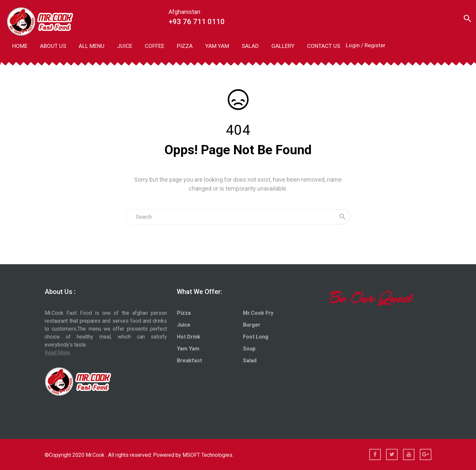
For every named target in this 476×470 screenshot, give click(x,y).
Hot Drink (189, 337)
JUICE (125, 46)
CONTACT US (324, 46)
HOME (20, 46)
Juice (184, 325)
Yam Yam (188, 349)
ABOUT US (53, 46)
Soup (249, 349)
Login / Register (366, 45)
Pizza (184, 313)
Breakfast (189, 361)
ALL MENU (92, 46)
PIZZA (185, 46)
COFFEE (155, 46)
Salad (250, 361)
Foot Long (256, 337)
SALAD (250, 46)
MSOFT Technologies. (208, 455)
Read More (57, 353)
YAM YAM (217, 46)
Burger (252, 325)
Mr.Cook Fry (258, 313)
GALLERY (283, 46)
